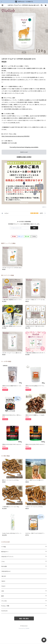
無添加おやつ (5, 552)
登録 (34, 228)
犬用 (3, 591)
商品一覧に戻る (24, 619)
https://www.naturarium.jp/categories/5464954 (16, 136)
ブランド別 (4, 601)
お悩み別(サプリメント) (7, 557)
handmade (4, 611)
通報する (44, 207)
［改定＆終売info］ (6, 571)
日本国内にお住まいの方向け (24, 157)
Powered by (24, 628)
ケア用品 (4, 547)
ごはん (3, 561)
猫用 (3, 596)
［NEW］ (3, 581)
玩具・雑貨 (4, 566)
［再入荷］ (4, 576)
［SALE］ (3, 586)
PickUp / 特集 (5, 606)
